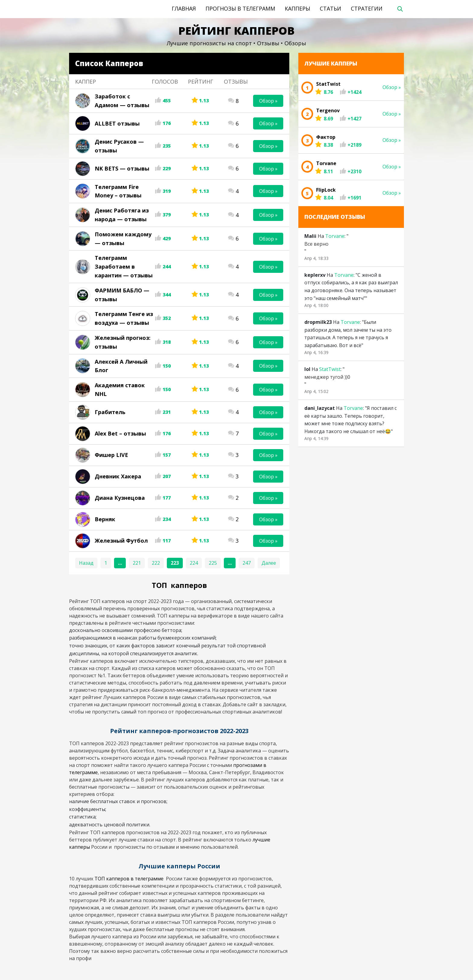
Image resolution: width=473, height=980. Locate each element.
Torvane (335, 236)
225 (213, 563)
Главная (184, 8)
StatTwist (330, 369)
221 (137, 563)
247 (247, 563)
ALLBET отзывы (117, 123)
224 (194, 563)
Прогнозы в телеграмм (240, 8)
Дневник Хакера (118, 476)
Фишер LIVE (111, 455)
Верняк (105, 519)
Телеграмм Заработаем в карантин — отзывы (124, 267)
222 (156, 563)
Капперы (297, 8)
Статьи (330, 8)
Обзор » (268, 101)
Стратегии (367, 8)
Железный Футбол (121, 541)
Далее (269, 563)
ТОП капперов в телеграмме (130, 879)
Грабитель (110, 412)
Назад (86, 563)
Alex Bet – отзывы (120, 433)
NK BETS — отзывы (122, 168)
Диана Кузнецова (120, 498)
